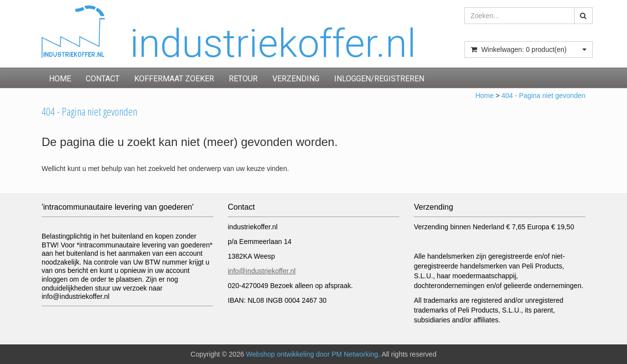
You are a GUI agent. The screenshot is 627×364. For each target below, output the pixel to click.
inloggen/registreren (379, 79)
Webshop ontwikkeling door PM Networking (312, 354)
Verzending (296, 79)
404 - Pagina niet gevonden (543, 96)
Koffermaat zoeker (174, 79)
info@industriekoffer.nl (262, 271)
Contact (103, 79)
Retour (243, 79)
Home (60, 79)
